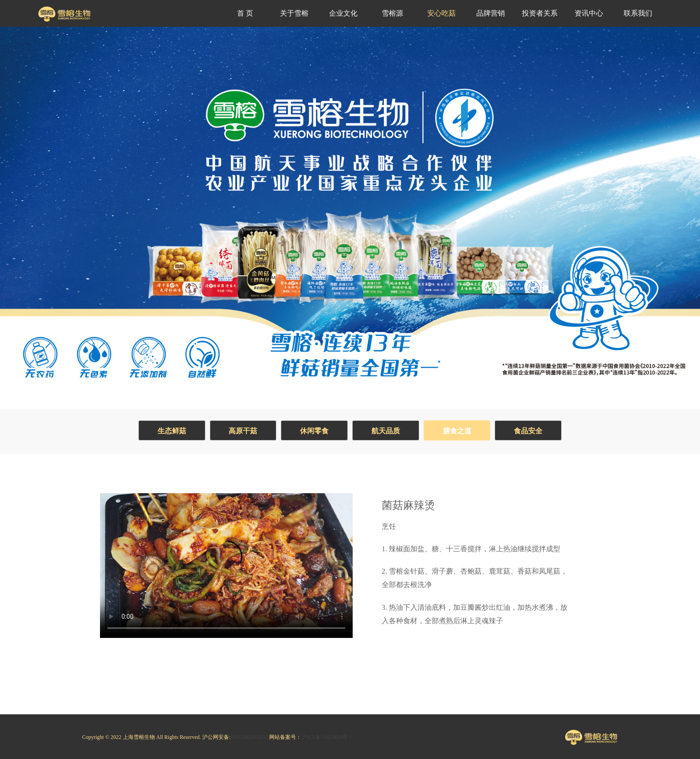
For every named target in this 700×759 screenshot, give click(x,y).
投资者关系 (540, 13)
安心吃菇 (442, 13)
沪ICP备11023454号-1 (326, 737)
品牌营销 (491, 13)
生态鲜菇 (171, 431)
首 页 (245, 13)
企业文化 (343, 13)
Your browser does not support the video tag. (226, 562)
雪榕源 (392, 13)
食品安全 (529, 431)
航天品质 (386, 431)
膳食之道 (457, 431)
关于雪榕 (294, 13)
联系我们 (638, 13)
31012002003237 (249, 737)
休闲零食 (314, 431)
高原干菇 (243, 431)
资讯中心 (589, 13)
